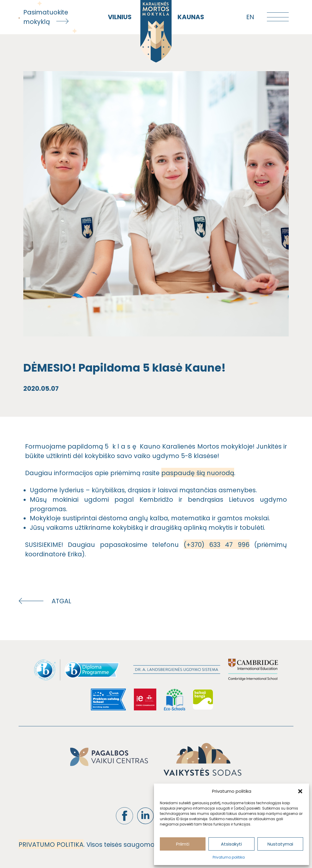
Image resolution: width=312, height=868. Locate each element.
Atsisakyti (231, 844)
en (250, 17)
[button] (300, 791)
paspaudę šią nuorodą (198, 473)
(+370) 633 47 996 (217, 545)
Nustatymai (280, 844)
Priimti (183, 844)
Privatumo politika (229, 857)
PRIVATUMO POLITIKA (51, 845)
